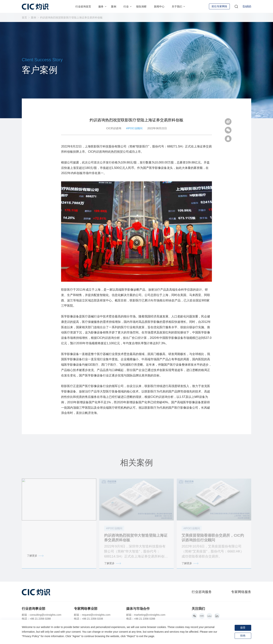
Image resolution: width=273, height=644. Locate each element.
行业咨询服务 (202, 592)
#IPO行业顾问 (134, 131)
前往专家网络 (219, 6)
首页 (24, 18)
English (247, 7)
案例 (34, 18)
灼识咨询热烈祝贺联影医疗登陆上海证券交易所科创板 (71, 18)
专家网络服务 (241, 592)
